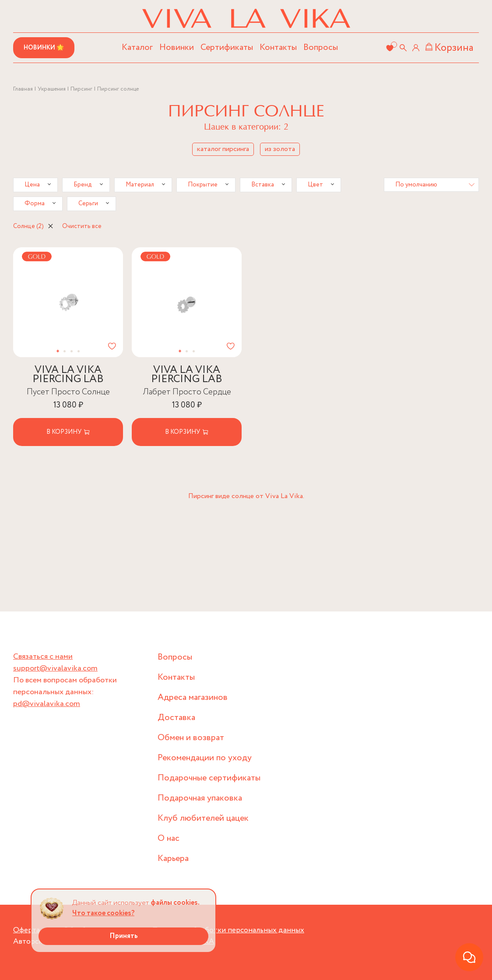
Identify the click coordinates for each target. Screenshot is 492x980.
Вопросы (321, 47)
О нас (169, 838)
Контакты (278, 47)
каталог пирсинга (223, 149)
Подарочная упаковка (200, 798)
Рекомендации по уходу (205, 758)
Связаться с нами (43, 657)
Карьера (173, 859)
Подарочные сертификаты (209, 778)
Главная (23, 89)
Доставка (176, 718)
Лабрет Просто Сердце (187, 392)
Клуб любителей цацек (203, 818)
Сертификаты (227, 47)
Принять (124, 936)
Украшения (52, 89)
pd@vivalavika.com (47, 704)
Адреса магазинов (193, 697)
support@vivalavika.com (55, 668)
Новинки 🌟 (44, 48)
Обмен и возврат (191, 738)
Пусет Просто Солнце (68, 392)
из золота (280, 149)
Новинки (177, 47)
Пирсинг (81, 89)
